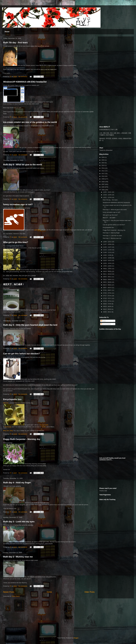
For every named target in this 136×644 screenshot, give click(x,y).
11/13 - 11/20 (107, 250)
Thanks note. (103, 491)
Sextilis (44, 427)
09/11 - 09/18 (107, 274)
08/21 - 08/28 (107, 282)
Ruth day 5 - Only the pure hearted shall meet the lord (30, 325)
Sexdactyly (8, 427)
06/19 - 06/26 (107, 306)
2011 (103, 174)
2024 (103, 163)
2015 (103, 165)
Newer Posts (9, 592)
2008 (103, 182)
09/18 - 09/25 (107, 271)
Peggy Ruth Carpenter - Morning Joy (22, 439)
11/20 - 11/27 (107, 247)
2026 (103, 157)
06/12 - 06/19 (107, 309)
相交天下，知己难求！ (14, 284)
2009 (103, 179)
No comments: (23, 77)
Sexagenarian (44, 425)
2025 (103, 160)
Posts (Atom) (16, 596)
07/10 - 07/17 (107, 298)
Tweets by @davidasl (106, 150)
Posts (103, 321)
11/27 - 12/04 (107, 244)
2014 (103, 168)
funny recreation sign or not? (18, 204)
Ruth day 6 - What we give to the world (23, 165)
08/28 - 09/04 (107, 279)
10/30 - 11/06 (107, 255)
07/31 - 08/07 (107, 290)
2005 (103, 190)
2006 (103, 187)
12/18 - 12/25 (107, 195)
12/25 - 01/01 (107, 192)
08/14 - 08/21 (107, 285)
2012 (103, 171)
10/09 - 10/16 (107, 263)
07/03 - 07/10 (107, 301)
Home (7, 32)
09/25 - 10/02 (107, 269)
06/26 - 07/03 (107, 304)
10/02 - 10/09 (107, 266)
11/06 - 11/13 (107, 252)
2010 (103, 176)
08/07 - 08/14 (107, 288)
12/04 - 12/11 (107, 242)
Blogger (76, 638)
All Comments (106, 324)
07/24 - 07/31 (107, 293)
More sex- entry (8, 431)
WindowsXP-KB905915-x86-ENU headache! (25, 82)
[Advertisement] (115, 51)
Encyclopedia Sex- (13, 399)
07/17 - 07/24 (107, 296)
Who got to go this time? (16, 242)
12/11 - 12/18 (107, 197)
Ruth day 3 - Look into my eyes (19, 522)
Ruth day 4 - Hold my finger (17, 483)
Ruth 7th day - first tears (15, 43)
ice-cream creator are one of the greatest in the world (30, 122)
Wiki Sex (6, 403)
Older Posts (90, 592)
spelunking (37, 230)
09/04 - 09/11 (107, 277)
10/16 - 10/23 (107, 261)
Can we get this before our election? (22, 354)
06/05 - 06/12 (107, 312)
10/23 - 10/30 (107, 258)
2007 (103, 184)
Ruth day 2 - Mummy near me (18, 557)
